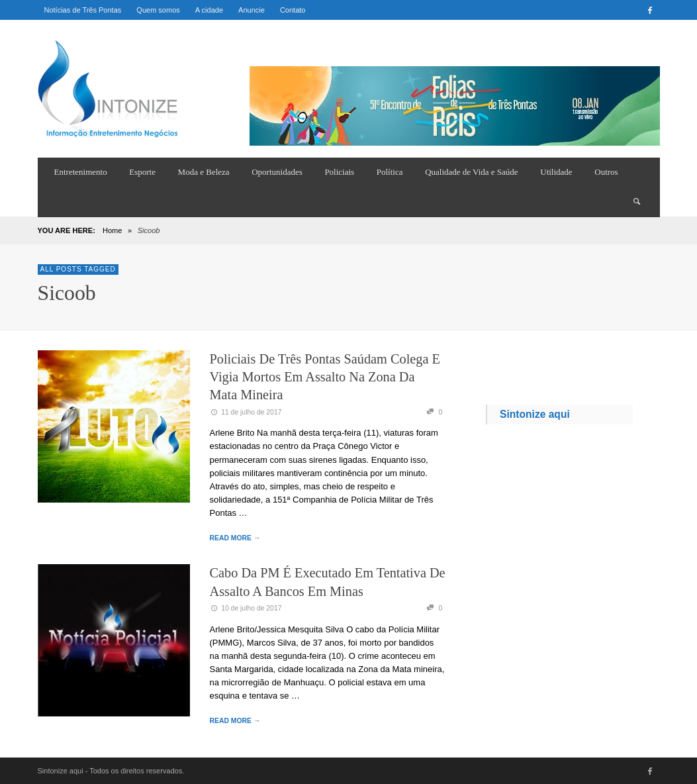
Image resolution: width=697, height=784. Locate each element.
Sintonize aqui (535, 414)
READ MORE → (235, 538)
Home (112, 230)
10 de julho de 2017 (246, 608)
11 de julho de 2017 (246, 412)
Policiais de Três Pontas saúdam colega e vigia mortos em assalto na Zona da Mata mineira (325, 377)
